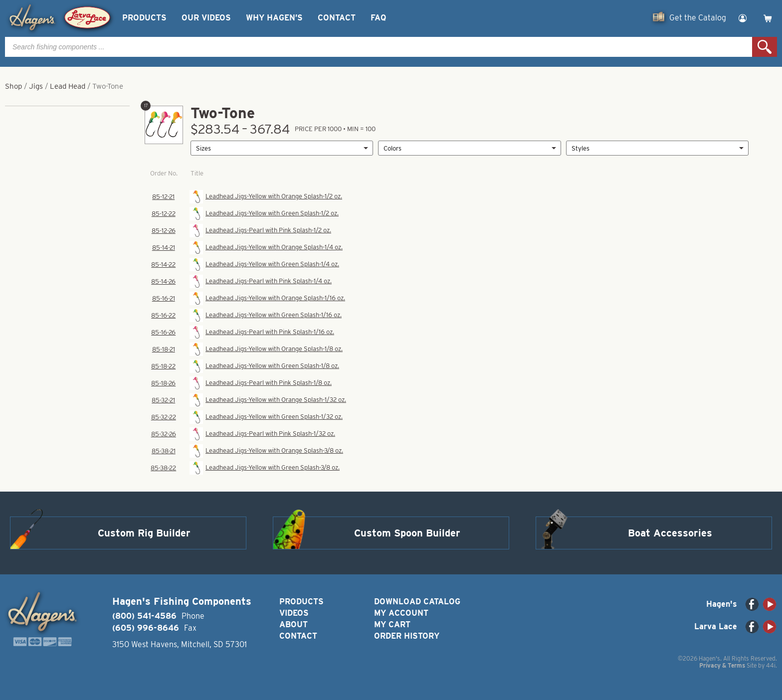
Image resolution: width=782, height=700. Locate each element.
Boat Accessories (670, 533)
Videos (294, 613)
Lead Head (68, 86)
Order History (407, 636)
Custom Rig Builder (144, 533)
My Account (401, 613)
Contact (337, 18)
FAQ (378, 18)
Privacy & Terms (722, 665)
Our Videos (206, 18)
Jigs (36, 86)
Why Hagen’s (274, 18)
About (293, 624)
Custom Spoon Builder (407, 533)
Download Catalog (417, 602)
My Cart (392, 624)
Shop (13, 86)
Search (765, 47)
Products (144, 18)
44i (771, 665)
